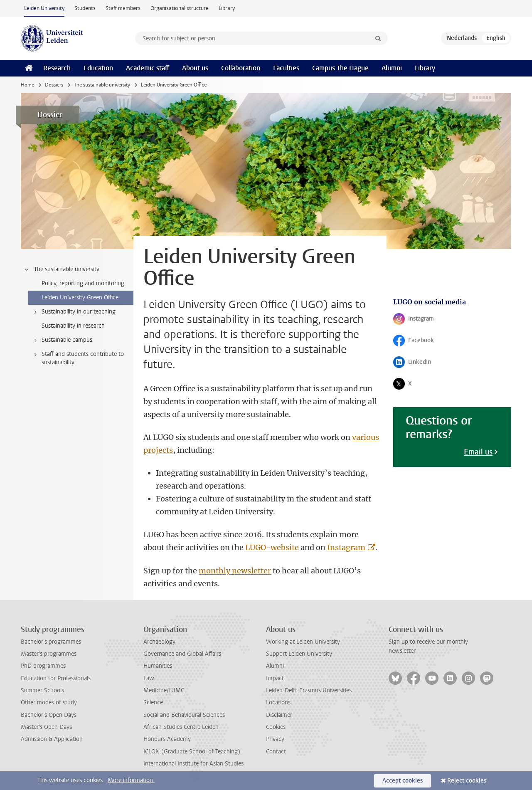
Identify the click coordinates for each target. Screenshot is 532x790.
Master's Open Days (46, 727)
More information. (131, 780)
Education (98, 68)
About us (195, 68)
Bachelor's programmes (51, 642)
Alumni (392, 68)
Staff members (123, 8)
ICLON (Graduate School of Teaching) (192, 752)
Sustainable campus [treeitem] (62, 340)
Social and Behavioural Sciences (184, 715)
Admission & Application (52, 739)
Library (227, 8)
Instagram (346, 547)
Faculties (286, 68)
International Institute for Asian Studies (193, 764)
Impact (275, 678)
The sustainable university (102, 85)
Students (85, 8)
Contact (276, 752)
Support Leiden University (299, 654)
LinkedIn (421, 364)
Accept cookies (403, 781)
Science (153, 702)
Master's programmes (49, 654)
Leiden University (44, 8)
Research (57, 68)
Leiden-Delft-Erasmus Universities (309, 690)
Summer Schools (42, 690)
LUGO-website (272, 547)
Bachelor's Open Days (49, 715)
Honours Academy (167, 739)
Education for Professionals (56, 678)
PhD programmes (43, 666)
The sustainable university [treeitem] (62, 269)
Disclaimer (279, 715)
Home (27, 85)
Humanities (158, 666)
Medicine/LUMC (164, 690)
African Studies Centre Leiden (181, 727)
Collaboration (241, 68)
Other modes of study (49, 702)
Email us (478, 452)
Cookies (276, 727)
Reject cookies (467, 781)
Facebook (421, 342)
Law (149, 678)
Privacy (275, 739)
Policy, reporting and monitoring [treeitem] (83, 283)
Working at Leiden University (303, 642)
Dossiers (54, 85)
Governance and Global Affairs (182, 654)
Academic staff (148, 68)
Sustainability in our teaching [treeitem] (73, 312)
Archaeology (159, 642)
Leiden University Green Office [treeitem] (80, 297)
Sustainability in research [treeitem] (73, 326)
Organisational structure (180, 8)
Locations (278, 702)
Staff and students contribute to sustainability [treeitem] (78, 358)
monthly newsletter (235, 571)
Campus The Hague (340, 68)
